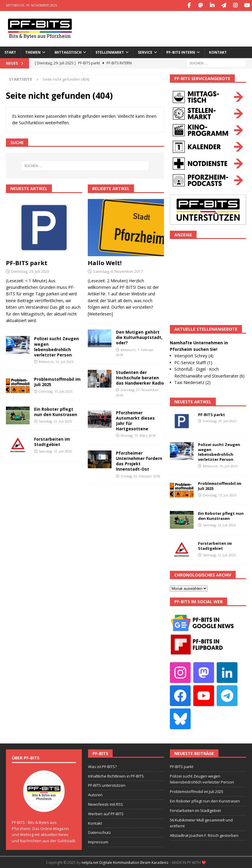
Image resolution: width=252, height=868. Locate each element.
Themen (33, 52)
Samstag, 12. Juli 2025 (55, 421)
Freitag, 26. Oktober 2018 (140, 476)
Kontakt (218, 52)
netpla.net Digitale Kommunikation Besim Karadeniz (125, 862)
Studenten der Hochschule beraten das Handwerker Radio (140, 377)
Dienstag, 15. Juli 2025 (56, 391)
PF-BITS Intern (181, 52)
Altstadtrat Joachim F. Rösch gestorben (204, 835)
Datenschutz (99, 832)
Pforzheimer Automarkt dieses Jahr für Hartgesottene (135, 420)
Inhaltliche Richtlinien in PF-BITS (116, 775)
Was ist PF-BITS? (102, 766)
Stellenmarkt (110, 52)
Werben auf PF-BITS (106, 813)
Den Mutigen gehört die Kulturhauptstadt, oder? (139, 337)
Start (10, 52)
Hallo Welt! (105, 262)
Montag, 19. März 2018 (138, 435)
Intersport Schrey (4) (194, 355)
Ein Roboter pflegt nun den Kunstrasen (56, 411)
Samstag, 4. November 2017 (118, 271)
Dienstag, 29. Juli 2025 (30, 271)
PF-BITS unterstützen (107, 785)
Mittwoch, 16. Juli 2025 (56, 361)
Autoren (95, 794)
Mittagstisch (68, 52)
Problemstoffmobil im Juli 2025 (57, 381)
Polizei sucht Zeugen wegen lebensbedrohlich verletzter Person (56, 346)
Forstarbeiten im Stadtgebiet (52, 441)
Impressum (98, 842)
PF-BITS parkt (27, 262)
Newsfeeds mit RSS (106, 804)
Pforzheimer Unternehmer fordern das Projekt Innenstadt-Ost (139, 461)
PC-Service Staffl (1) (193, 362)
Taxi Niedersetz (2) (192, 382)
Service (145, 52)
